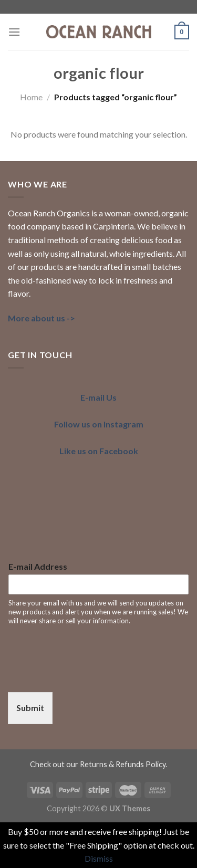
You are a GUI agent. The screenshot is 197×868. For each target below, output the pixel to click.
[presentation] (88, 675)
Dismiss (99, 858)
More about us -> (42, 318)
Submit (30, 708)
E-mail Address (38, 566)
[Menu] (14, 32)
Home (31, 97)
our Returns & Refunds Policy (116, 764)
